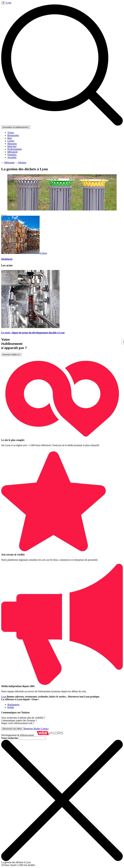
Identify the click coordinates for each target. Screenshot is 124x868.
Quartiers (12, 155)
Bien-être (12, 146)
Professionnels (15, 149)
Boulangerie (13, 705)
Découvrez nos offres (12, 729)
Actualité (12, 157)
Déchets (22, 163)
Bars (10, 138)
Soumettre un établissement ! (16, 127)
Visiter (11, 133)
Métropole (13, 152)
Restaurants (13, 135)
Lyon (9, 3)
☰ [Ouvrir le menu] (3, 3)
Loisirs (11, 141)
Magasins (12, 144)
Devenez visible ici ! (11, 355)
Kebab (11, 707)
